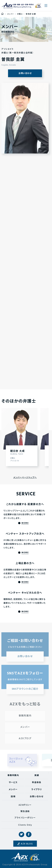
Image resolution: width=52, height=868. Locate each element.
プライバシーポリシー (25, 818)
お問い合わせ (25, 73)
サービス (13, 783)
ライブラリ (37, 790)
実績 (37, 775)
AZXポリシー (25, 805)
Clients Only (25, 825)
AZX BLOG (27, 844)
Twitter (21, 834)
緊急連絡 (25, 811)
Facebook (29, 834)
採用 (13, 797)
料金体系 (37, 783)
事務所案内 (13, 775)
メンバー (13, 790)
